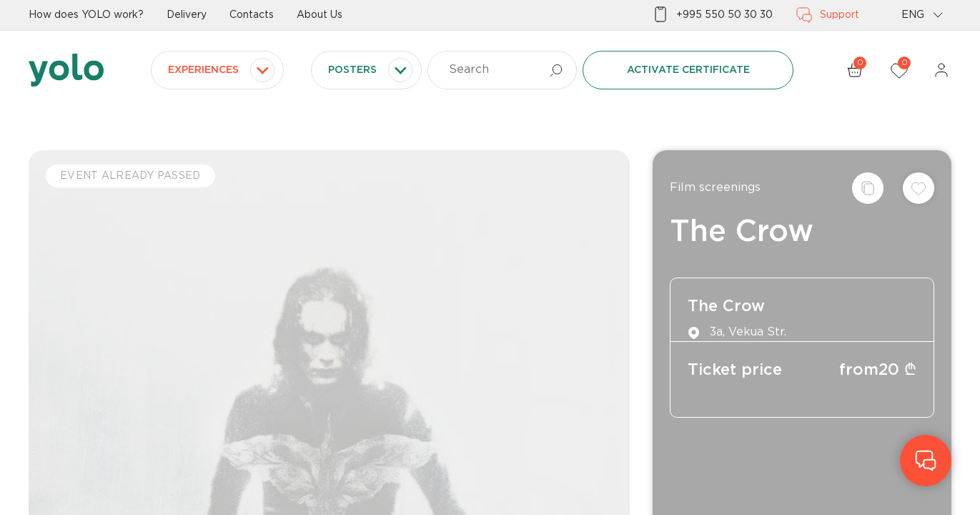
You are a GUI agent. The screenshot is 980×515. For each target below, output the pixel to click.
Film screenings (715, 188)
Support (827, 15)
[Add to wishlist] (919, 188)
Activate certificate (688, 70)
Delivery (187, 15)
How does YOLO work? (86, 15)
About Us (320, 15)
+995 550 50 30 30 (712, 15)
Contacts (252, 15)
